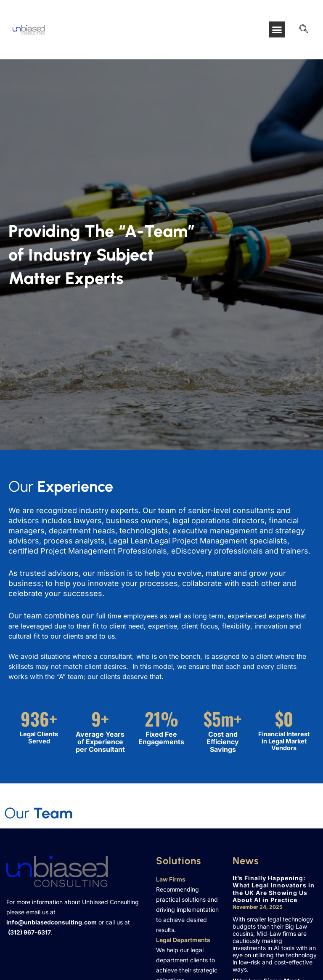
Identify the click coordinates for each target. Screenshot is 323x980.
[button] (277, 29)
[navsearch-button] (304, 29)
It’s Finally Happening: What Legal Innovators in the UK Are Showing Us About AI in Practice (274, 889)
